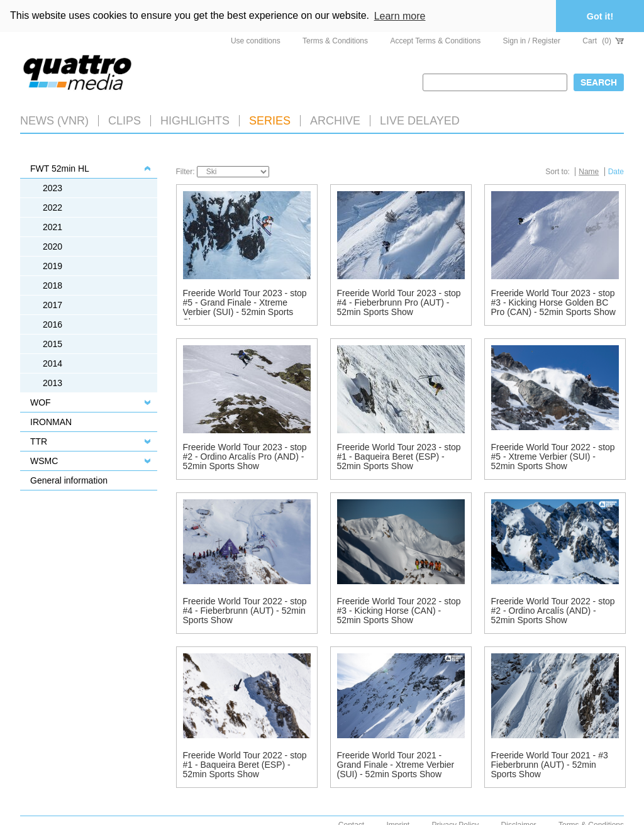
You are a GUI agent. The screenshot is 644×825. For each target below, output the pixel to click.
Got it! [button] (600, 16)
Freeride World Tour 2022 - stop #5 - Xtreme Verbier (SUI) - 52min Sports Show (553, 456)
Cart (603, 40)
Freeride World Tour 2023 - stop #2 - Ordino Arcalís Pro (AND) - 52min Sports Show (245, 456)
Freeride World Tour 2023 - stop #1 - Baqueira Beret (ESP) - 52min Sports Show (399, 456)
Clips (125, 119)
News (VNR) (54, 119)
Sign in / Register (532, 40)
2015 (53, 343)
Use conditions (256, 40)
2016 (53, 323)
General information (69, 479)
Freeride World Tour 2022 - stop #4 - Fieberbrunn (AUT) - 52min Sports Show (245, 610)
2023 (53, 187)
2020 (53, 245)
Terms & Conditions (335, 40)
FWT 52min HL (60, 167)
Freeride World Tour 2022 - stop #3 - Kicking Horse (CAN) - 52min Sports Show (399, 610)
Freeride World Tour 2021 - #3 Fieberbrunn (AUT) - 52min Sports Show (550, 764)
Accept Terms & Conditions (435, 40)
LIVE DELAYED (420, 119)
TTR (39, 440)
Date (616, 170)
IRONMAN (51, 421)
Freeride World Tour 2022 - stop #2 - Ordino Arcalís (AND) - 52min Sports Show (553, 610)
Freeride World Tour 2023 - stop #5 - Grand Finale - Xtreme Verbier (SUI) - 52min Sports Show (245, 306)
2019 (53, 265)
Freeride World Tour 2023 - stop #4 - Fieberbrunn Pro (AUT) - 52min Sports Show (399, 302)
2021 (53, 226)
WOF (41, 401)
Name (589, 170)
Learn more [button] (400, 16)
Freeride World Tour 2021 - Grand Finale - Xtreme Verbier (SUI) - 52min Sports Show (396, 764)
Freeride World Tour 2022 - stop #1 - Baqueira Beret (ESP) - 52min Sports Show (245, 764)
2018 (53, 284)
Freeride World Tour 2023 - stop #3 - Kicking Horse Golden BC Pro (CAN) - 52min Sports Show (553, 302)
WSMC (44, 460)
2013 (53, 382)
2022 (53, 206)
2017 (53, 304)
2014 (53, 362)
